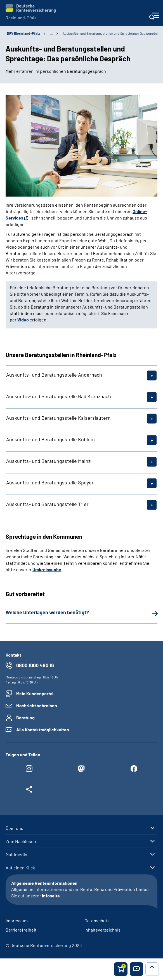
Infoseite (51, 896)
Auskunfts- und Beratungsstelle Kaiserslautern (58, 418)
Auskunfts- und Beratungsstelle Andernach (54, 375)
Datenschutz (97, 921)
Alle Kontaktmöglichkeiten (43, 730)
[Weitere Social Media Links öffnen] (29, 791)
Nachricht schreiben (37, 705)
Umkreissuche (47, 569)
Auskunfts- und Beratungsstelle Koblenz (51, 439)
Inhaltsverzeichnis (102, 930)
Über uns (14, 828)
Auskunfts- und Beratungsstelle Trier (47, 504)
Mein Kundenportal (35, 693)
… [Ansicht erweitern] (51, 33)
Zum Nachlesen (21, 841)
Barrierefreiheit (21, 930)
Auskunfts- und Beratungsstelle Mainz (48, 461)
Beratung (25, 718)
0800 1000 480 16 (35, 665)
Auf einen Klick (20, 868)
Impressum (17, 921)
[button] (136, 969)
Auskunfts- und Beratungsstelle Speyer (50, 482)
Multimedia (16, 855)
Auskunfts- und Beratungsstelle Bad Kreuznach (59, 396)
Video (23, 320)
